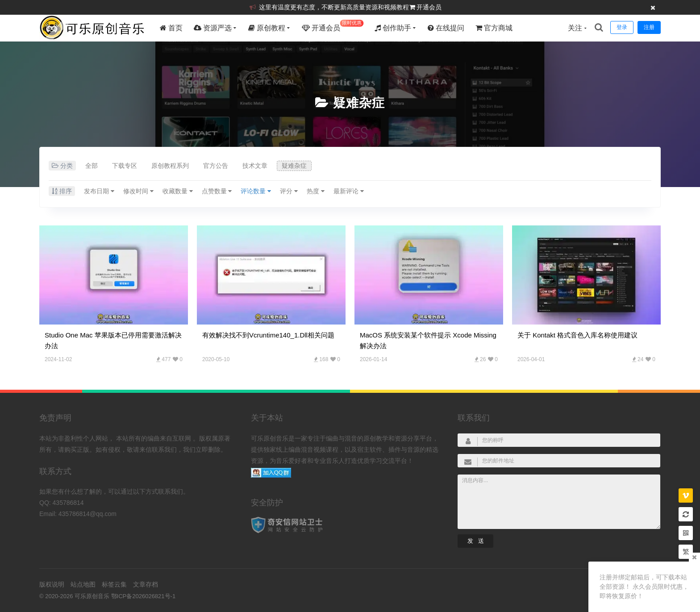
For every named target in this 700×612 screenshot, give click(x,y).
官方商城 (494, 28)
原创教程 (267, 28)
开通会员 (429, 7)
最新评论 (349, 191)
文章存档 (146, 584)
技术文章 (255, 166)
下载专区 (125, 166)
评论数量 (256, 191)
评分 (289, 191)
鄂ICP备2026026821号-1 (144, 596)
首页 (171, 28)
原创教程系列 (170, 166)
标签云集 (114, 584)
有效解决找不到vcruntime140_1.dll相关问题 (268, 335)
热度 (316, 191)
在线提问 (446, 28)
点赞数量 (217, 191)
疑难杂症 (359, 103)
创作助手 (393, 28)
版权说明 (52, 584)
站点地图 (83, 584)
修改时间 (138, 191)
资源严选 (213, 28)
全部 (92, 166)
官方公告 (216, 166)
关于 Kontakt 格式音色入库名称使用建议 (577, 335)
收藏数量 (178, 191)
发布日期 (99, 191)
